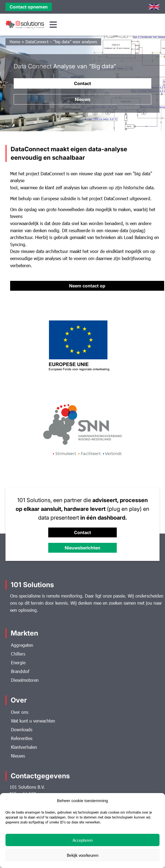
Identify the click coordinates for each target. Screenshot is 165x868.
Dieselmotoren (25, 680)
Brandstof (20, 671)
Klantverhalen (24, 747)
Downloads (22, 729)
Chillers (18, 654)
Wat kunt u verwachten (33, 721)
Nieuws (18, 756)
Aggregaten (22, 645)
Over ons (20, 712)
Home (15, 42)
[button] (53, 25)
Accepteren (83, 840)
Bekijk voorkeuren (83, 855)
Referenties (22, 738)
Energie (18, 662)
